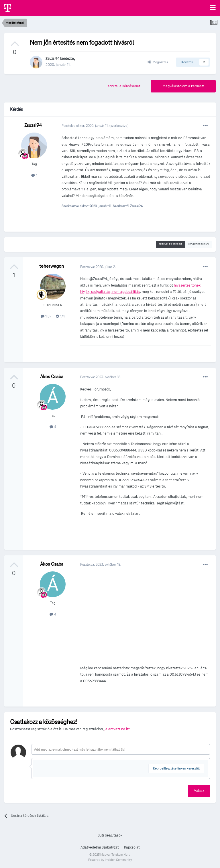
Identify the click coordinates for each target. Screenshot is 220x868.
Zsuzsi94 (52, 59)
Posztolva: (98, 267)
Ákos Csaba (52, 377)
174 (60, 316)
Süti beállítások (110, 835)
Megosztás (158, 62)
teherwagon (52, 266)
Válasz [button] (199, 791)
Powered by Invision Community (110, 860)
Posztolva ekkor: (86, 126)
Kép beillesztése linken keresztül (176, 768)
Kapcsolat (132, 847)
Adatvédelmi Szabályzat (100, 847)
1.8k (46, 316)
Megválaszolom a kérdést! (183, 86)
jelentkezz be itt (117, 729)
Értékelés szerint (170, 244)
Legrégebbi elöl (199, 244)
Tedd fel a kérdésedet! (124, 86)
